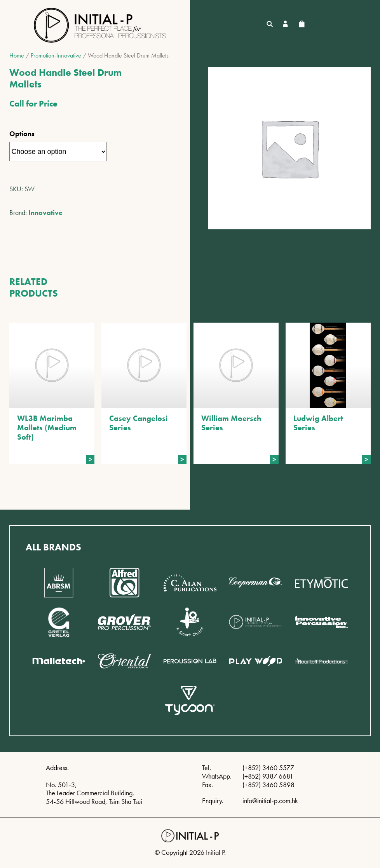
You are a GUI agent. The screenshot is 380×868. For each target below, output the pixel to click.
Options (22, 134)
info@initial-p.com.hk (270, 801)
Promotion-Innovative (56, 55)
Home (17, 55)
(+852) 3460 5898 (268, 785)
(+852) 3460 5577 (268, 768)
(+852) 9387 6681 (268, 776)
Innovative (45, 212)
